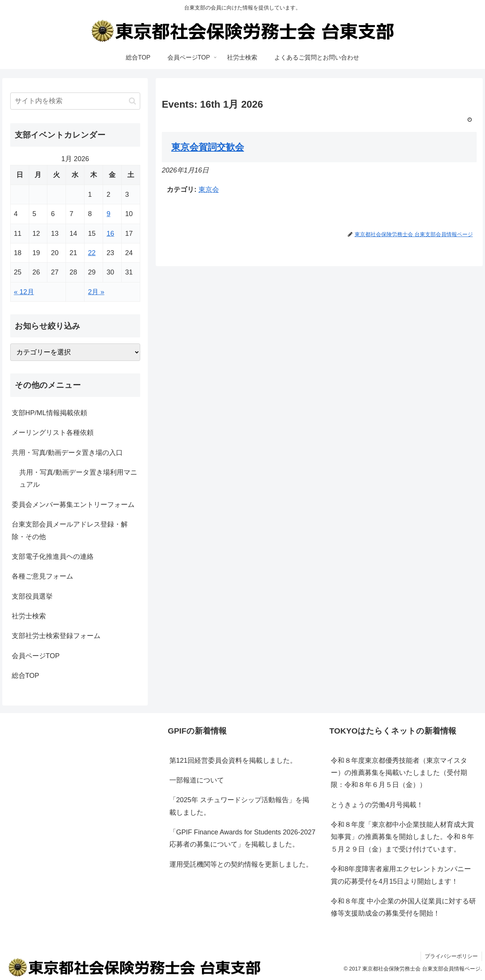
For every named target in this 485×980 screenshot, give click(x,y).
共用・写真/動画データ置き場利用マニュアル (78, 478)
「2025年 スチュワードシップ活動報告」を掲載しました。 (239, 806)
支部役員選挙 (32, 596)
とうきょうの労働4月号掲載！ (377, 805)
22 (92, 253)
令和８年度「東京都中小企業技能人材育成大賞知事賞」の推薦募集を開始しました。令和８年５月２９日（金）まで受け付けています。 (402, 837)
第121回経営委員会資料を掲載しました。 (233, 760)
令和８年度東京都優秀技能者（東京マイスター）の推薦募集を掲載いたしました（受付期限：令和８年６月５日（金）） (399, 773)
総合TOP (26, 676)
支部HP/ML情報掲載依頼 (49, 413)
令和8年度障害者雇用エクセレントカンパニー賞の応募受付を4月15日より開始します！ (401, 875)
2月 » (96, 292)
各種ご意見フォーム (42, 576)
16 (110, 234)
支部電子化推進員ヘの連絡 (53, 557)
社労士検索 (29, 616)
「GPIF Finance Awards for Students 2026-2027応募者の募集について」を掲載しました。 (242, 838)
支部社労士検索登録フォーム (56, 636)
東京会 (209, 190)
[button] (132, 101)
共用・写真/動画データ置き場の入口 (67, 453)
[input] (75, 101)
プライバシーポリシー (451, 956)
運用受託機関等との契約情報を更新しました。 (241, 864)
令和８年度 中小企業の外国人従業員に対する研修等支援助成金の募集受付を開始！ (403, 907)
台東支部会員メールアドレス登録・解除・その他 (70, 530)
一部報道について (197, 780)
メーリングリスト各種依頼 (53, 433)
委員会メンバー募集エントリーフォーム (73, 505)
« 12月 (24, 292)
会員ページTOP (36, 656)
